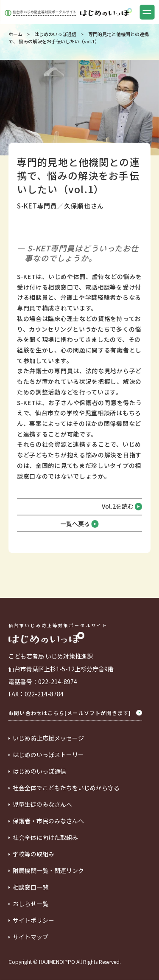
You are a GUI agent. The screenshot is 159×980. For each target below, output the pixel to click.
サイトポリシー (33, 921)
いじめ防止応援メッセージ (48, 738)
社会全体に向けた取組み (45, 838)
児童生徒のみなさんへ (42, 805)
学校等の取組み (33, 854)
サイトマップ (31, 937)
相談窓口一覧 (31, 887)
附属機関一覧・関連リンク (48, 871)
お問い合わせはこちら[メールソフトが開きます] (75, 713)
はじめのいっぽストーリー (48, 755)
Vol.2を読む (122, 507)
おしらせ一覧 (31, 904)
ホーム (15, 34)
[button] (147, 12)
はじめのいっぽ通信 (55, 34)
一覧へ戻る (79, 524)
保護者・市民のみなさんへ (48, 821)
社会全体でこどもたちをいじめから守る (66, 788)
